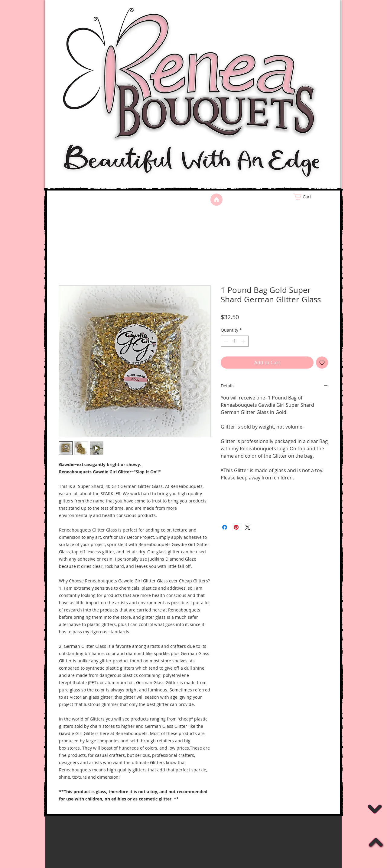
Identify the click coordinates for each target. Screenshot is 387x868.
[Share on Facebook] (225, 527)
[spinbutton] (235, 341)
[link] (313, 197)
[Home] (216, 200)
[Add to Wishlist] (322, 363)
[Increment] (244, 341)
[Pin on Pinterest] (236, 527)
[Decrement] (225, 341)
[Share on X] (248, 527)
